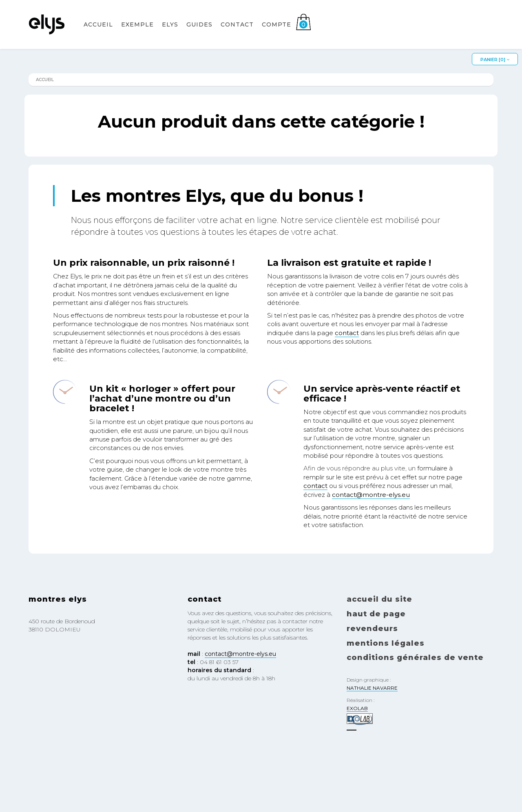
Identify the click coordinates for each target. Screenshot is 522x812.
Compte (276, 35)
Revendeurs (372, 629)
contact (347, 333)
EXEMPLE (137, 35)
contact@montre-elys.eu (371, 495)
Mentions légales (386, 643)
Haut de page (376, 614)
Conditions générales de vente (415, 658)
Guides (199, 35)
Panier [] (495, 60)
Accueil (98, 35)
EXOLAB (357, 708)
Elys (170, 35)
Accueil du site (379, 599)
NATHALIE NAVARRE (372, 688)
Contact (237, 35)
